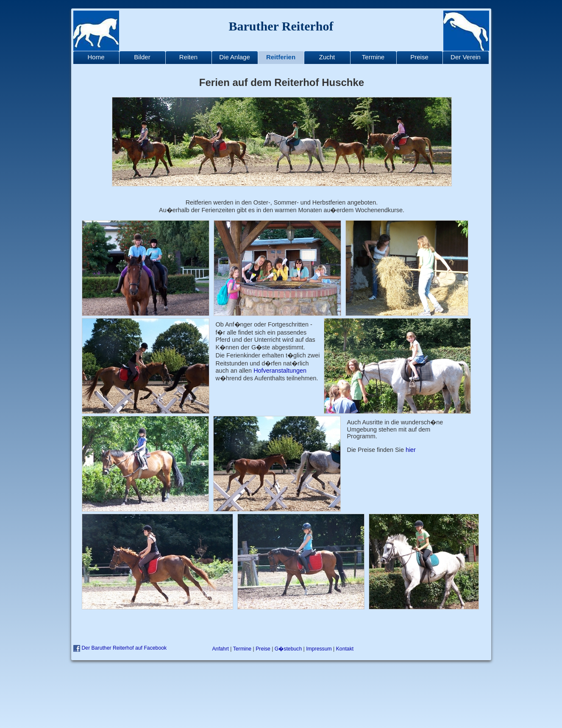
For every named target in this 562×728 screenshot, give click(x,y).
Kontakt (345, 649)
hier (411, 450)
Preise (263, 649)
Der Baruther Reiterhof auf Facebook (124, 648)
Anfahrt (220, 649)
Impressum (319, 649)
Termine (242, 649)
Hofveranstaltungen (280, 371)
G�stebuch (288, 649)
